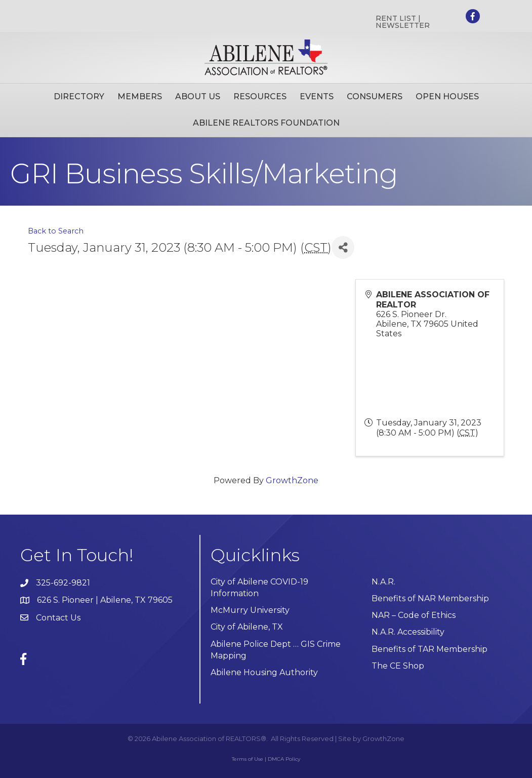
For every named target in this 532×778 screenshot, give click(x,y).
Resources (260, 96)
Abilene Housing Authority (264, 672)
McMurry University (250, 610)
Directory (79, 96)
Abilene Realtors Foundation (266, 123)
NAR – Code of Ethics (414, 615)
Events (317, 96)
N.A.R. (383, 582)
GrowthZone (292, 480)
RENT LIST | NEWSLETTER (403, 22)
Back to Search (56, 231)
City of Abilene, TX (247, 627)
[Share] (343, 247)
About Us (198, 96)
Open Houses (447, 96)
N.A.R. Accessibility (409, 632)
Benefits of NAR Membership (430, 598)
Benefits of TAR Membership (429, 649)
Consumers (375, 96)
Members (140, 96)
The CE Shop (398, 666)
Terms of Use (248, 759)
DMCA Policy (284, 759)
